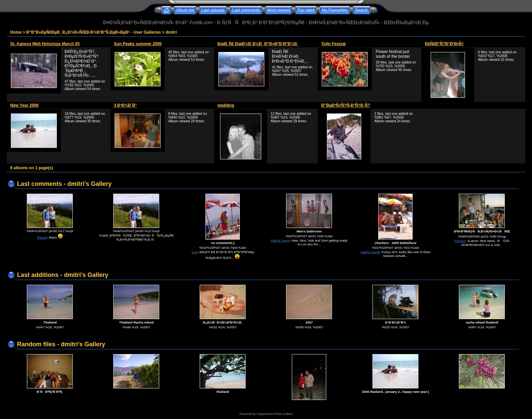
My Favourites (335, 10)
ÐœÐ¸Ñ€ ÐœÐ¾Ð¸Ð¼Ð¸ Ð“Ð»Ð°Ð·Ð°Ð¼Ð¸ (258, 44)
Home (16, 32)
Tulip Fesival (333, 44)
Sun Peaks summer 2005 (138, 44)
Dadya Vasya (280, 240)
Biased (42, 237)
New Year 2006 (24, 105)
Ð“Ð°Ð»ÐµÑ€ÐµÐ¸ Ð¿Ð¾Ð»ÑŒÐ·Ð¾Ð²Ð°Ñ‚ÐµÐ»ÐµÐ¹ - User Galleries (94, 32)
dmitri (171, 32)
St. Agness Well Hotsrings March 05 (45, 44)
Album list (185, 10)
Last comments (246, 10)
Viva (195, 252)
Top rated (306, 10)
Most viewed (279, 10)
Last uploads (213, 10)
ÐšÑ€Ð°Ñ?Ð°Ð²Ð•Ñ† (444, 44)
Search (362, 10)
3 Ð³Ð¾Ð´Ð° (125, 105)
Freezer (460, 241)
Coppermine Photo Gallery (275, 414)
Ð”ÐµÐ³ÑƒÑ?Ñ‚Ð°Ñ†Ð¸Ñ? (346, 105)
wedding (226, 105)
